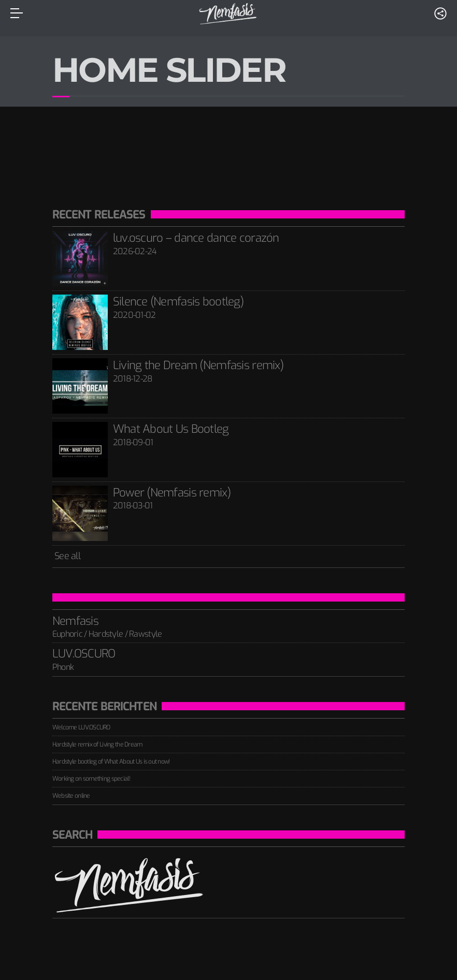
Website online (71, 796)
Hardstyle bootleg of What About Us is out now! (111, 762)
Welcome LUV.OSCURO (81, 727)
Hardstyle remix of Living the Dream (97, 744)
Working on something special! (91, 779)
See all (66, 556)
